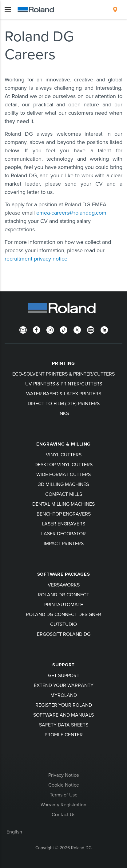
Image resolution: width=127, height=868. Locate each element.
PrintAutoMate (64, 604)
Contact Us (63, 814)
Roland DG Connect (63, 594)
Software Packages (64, 574)
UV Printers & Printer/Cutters (64, 384)
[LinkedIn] (104, 329)
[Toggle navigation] (8, 10)
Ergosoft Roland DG (64, 634)
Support (63, 665)
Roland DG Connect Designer (63, 614)
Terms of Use (64, 795)
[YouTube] (91, 329)
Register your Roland (64, 705)
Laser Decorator (63, 533)
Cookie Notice (64, 785)
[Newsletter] (23, 329)
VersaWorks (64, 585)
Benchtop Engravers (64, 514)
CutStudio (63, 624)
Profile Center (64, 734)
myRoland (64, 695)
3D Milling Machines (63, 484)
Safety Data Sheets (64, 725)
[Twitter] (77, 329)
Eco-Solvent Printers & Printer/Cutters (63, 374)
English (14, 832)
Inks (64, 413)
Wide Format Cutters (63, 474)
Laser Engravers (63, 524)
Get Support (64, 675)
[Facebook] (37, 329)
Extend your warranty (64, 685)
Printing (63, 363)
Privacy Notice (64, 775)
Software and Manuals (63, 715)
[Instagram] (50, 329)
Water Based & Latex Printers (64, 393)
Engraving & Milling (63, 444)
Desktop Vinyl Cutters (63, 464)
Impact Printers (64, 543)
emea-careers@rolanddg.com (71, 213)
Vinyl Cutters (64, 455)
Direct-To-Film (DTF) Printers (64, 403)
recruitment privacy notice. (37, 259)
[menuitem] (115, 10)
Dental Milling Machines (63, 504)
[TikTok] (64, 329)
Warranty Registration (63, 804)
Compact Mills (64, 494)
